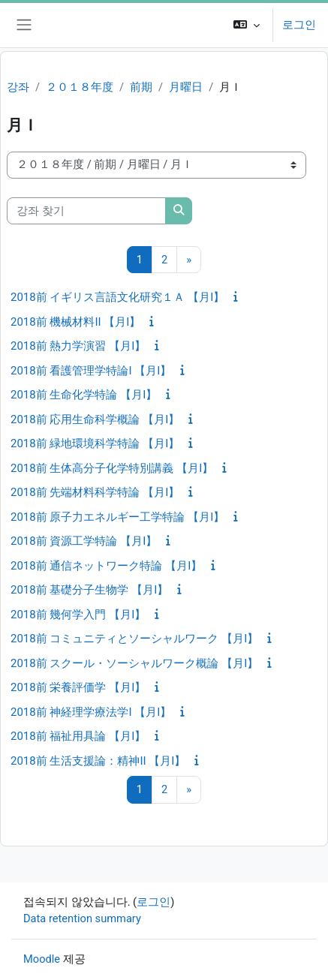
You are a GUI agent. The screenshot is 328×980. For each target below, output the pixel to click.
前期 (141, 87)
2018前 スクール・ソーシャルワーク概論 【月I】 (134, 663)
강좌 (18, 87)
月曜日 (186, 87)
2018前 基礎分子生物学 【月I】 (89, 590)
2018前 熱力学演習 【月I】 (78, 346)
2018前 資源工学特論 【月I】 (84, 541)
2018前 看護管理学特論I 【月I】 (91, 371)
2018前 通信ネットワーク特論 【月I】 (106, 566)
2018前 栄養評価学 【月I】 (78, 687)
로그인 (299, 25)
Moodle (42, 959)
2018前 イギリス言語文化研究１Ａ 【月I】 (117, 297)
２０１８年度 (80, 87)
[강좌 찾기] (86, 211)
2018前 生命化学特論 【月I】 (84, 395)
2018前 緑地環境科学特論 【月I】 (95, 443)
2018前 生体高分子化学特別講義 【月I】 (112, 468)
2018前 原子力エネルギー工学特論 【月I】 (117, 517)
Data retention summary (82, 918)
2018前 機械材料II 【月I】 (75, 322)
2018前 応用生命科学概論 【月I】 (95, 419)
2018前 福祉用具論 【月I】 (78, 736)
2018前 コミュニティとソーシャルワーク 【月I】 (134, 639)
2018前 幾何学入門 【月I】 (78, 615)
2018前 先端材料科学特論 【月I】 (95, 492)
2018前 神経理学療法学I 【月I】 (91, 712)
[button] (247, 25)
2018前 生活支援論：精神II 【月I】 (98, 761)
